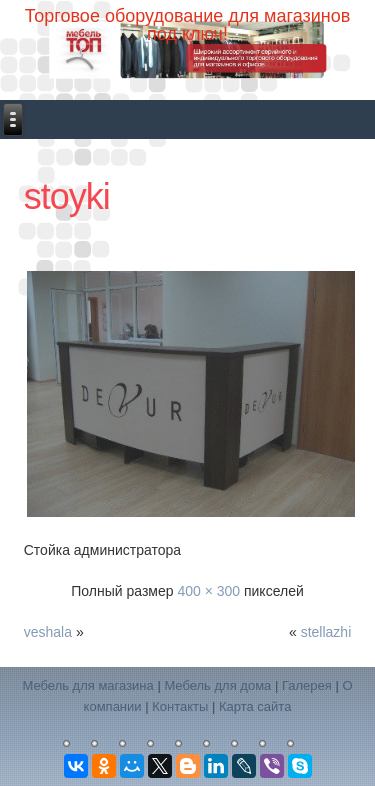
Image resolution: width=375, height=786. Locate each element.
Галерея (307, 685)
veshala (48, 632)
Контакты (180, 706)
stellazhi (326, 632)
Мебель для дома (217, 685)
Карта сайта (255, 706)
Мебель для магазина (87, 685)
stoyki (67, 196)
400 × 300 (208, 591)
